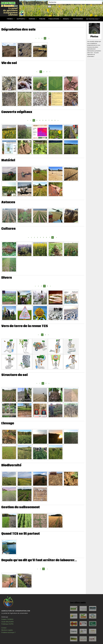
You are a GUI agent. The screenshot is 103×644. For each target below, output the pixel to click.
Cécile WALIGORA (8, 622)
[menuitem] (4, 19)
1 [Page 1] (39, 38)
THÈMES (10, 19)
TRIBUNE (42, 19)
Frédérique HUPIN (7, 624)
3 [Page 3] (47, 72)
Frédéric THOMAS (7, 619)
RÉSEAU (66, 19)
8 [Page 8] (52, 120)
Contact (4, 628)
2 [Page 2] (42, 38)
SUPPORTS (21, 19)
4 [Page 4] (40, 120)
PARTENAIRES (78, 19)
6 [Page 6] (46, 120)
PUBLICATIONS (54, 19)
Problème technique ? (8, 632)
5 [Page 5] (43, 120)
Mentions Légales (7, 630)
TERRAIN (32, 19)
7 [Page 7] (49, 120)
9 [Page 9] (55, 120)
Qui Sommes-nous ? (93, 19)
